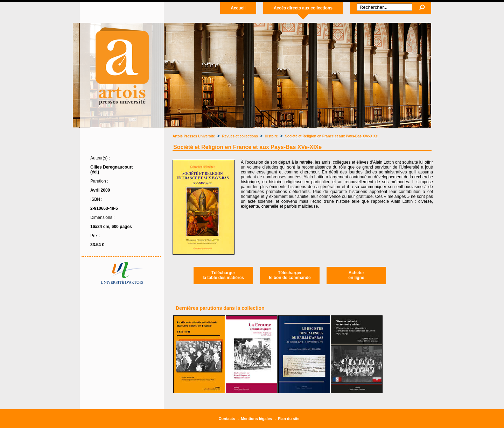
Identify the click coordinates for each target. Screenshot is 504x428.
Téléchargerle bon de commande (290, 275)
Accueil (238, 8)
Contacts (227, 419)
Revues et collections (241, 136)
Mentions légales (256, 419)
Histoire (271, 136)
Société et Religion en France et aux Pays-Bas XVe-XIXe (331, 136)
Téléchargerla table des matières (223, 275)
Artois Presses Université (194, 136)
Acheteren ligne (356, 275)
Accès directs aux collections (303, 8)
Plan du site (289, 419)
